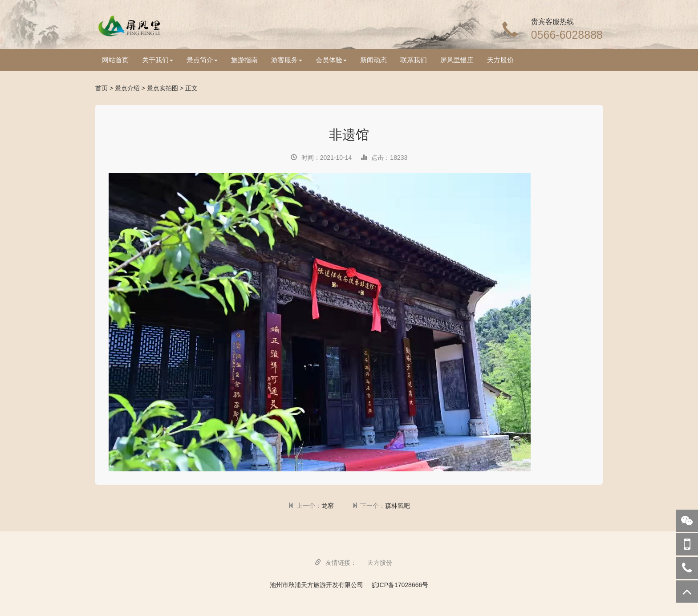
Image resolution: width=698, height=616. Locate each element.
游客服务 (287, 60)
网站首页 (115, 60)
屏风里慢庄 (457, 60)
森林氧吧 (398, 506)
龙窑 (328, 506)
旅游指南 (244, 60)
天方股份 (500, 60)
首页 (101, 88)
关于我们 (158, 60)
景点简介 (202, 60)
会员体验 (331, 60)
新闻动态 (373, 60)
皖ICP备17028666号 (400, 585)
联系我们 (414, 60)
